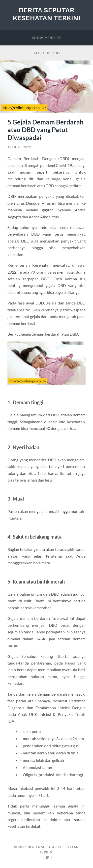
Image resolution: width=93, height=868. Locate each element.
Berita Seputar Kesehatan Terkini (47, 14)
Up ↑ (48, 858)
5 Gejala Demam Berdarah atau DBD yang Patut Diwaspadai (46, 130)
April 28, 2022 (19, 147)
